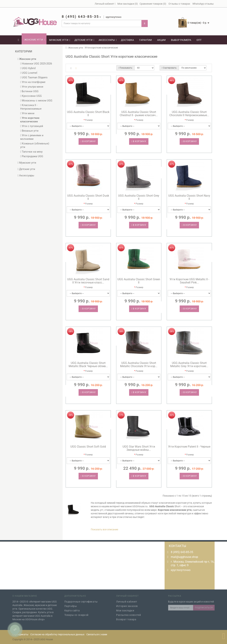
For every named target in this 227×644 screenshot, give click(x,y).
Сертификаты (20, 634)
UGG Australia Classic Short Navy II (189, 197)
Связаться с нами (97, 634)
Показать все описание (104, 529)
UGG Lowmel (29, 73)
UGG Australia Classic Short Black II (88, 114)
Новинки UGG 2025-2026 (36, 64)
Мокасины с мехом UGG (36, 101)
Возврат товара (126, 618)
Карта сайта (72, 609)
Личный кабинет (127, 600)
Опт (199, 40)
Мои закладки (125, 609)
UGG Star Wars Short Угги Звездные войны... (139, 448)
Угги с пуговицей (32, 126)
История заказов (127, 604)
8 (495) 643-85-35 (182, 552)
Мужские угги (60, 40)
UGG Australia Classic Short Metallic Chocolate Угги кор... (139, 365)
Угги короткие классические (30, 120)
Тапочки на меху (31, 152)
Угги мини (27, 113)
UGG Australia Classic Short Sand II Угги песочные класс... (88, 281)
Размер (89, 120)
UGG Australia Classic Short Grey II (139, 197)
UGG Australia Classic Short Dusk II (88, 197)
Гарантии (146, 40)
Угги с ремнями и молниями (32, 137)
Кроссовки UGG (31, 96)
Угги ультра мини (32, 87)
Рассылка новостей (128, 613)
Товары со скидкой (76, 613)
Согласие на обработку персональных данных (57, 634)
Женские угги (35, 40)
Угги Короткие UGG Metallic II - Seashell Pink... (189, 281)
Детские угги (84, 40)
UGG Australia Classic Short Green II (139, 281)
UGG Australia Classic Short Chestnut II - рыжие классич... (139, 114)
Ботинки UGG (29, 91)
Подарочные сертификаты (81, 600)
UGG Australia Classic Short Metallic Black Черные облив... (88, 365)
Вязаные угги (29, 131)
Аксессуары (108, 40)
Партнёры (71, 604)
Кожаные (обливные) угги (35, 145)
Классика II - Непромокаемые (31, 107)
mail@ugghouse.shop (184, 557)
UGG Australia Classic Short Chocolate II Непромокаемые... (189, 114)
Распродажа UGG (32, 156)
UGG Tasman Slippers (34, 77)
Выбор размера (181, 40)
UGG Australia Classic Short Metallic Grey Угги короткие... (189, 365)
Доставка (127, 40)
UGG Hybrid (28, 68)
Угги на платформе (33, 82)
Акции (161, 40)
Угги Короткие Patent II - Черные (189, 447)
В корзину (88, 141)
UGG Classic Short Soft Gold (88, 447)
